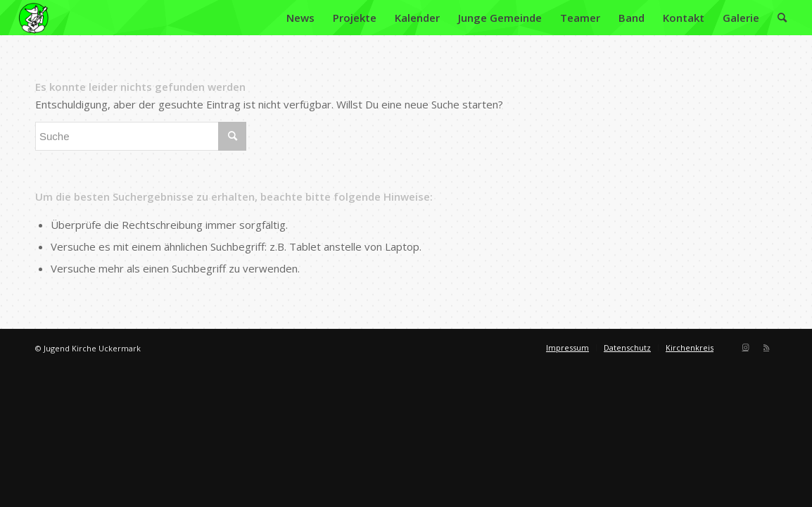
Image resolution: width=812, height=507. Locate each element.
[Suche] (782, 18)
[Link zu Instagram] (745, 347)
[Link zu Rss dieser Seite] (766, 347)
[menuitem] (300, 18)
